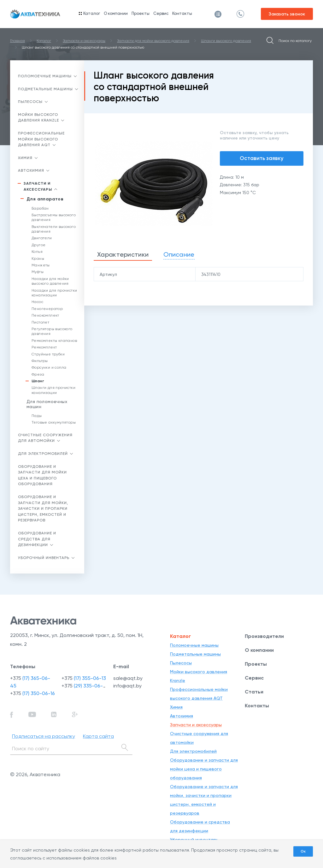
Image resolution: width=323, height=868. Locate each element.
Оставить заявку (262, 158)
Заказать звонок (287, 14)
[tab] (123, 255)
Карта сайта (98, 736)
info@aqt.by (127, 686)
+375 (32, 693)
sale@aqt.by (128, 678)
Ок (303, 851)
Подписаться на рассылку (44, 736)
